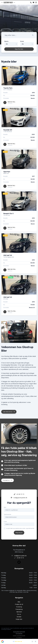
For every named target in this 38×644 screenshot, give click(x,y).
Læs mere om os (9, 416)
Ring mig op (19, 537)
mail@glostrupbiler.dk (19, 502)
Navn (5, 512)
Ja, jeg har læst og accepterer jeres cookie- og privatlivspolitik (20, 533)
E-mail (5, 526)
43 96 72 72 (19, 499)
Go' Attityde (19, 637)
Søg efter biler (19, 49)
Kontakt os (8, 485)
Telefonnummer (7, 519)
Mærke (6, 41)
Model (22, 41)
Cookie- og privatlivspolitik (19, 636)
